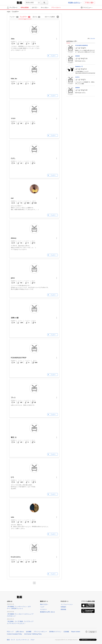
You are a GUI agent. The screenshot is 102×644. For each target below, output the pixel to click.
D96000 (78, 88)
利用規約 (63, 607)
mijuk (9, 12)
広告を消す (93, 39)
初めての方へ (44, 604)
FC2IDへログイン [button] (75, 3)
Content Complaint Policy (14, 634)
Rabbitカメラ (79, 66)
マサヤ (13, 118)
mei (12, 198)
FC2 (12, 2)
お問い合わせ (20, 632)
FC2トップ (10, 632)
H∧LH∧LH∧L (16, 557)
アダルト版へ (90, 3)
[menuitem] (36, 8)
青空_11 (14, 437)
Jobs (13, 39)
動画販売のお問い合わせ (47, 612)
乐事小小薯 (15, 318)
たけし (13, 158)
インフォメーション (67, 604)
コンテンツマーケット (23, 640)
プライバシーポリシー (40, 632)
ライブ (13, 640)
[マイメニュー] (87, 8)
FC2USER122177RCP (19, 358)
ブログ (32, 640)
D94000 (78, 56)
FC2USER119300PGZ (82, 45)
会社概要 (29, 632)
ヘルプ (42, 607)
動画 (8, 640)
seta (12, 517)
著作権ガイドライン (55, 632)
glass (13, 278)
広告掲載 (66, 632)
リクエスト (43, 609)
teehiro (77, 77)
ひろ (12, 477)
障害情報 (63, 609)
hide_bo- (14, 79)
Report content (76, 632)
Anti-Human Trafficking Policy (33, 634)
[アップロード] (12, 8)
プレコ (13, 398)
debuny (14, 238)
